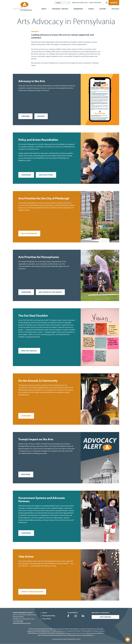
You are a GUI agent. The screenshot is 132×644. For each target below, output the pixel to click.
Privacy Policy (47, 619)
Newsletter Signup (95, 3)
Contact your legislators (32, 592)
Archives (41, 116)
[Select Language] (62, 3)
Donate (114, 3)
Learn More (26, 175)
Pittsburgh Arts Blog (49, 616)
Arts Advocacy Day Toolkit (50, 292)
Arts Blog (115, 9)
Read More (26, 474)
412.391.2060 (19, 621)
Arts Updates (105, 617)
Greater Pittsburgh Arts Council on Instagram (76, 616)
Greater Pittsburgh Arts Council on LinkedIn (83, 616)
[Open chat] (128, 640)
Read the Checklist (29, 351)
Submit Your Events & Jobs (80, 3)
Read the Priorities (29, 233)
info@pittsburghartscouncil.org (22, 623)
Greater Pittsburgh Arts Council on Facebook (68, 616)
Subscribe (25, 116)
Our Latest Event (46, 175)
